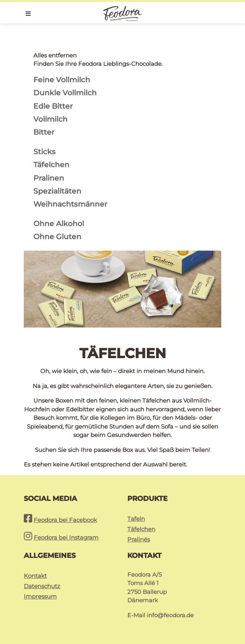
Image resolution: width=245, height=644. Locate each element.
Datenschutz (42, 586)
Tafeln (136, 519)
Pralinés (139, 539)
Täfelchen (141, 529)
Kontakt (35, 576)
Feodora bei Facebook (65, 520)
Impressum (40, 596)
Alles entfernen (55, 55)
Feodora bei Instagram (66, 537)
